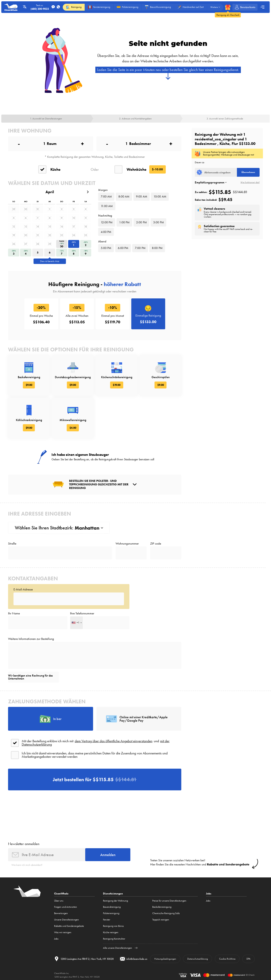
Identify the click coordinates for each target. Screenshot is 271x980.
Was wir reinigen (63, 932)
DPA (248, 959)
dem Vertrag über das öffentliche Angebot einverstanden (114, 741)
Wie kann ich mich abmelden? (27, 865)
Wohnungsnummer (127, 544)
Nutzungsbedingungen (165, 959)
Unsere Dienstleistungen (66, 920)
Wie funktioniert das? (250, 183)
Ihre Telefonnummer (82, 613)
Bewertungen (61, 913)
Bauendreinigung (112, 907)
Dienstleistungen (113, 894)
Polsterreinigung (111, 913)
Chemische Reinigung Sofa (166, 913)
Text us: (40, 7)
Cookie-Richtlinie (227, 959)
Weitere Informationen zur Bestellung (31, 639)
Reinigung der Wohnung (115, 901)
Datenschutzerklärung (198, 959)
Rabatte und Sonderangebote (69, 926)
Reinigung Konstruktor (114, 939)
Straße (12, 544)
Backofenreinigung (162, 907)
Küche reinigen (111, 932)
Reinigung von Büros (113, 926)
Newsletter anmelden (24, 844)
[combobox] (77, 623)
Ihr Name (14, 613)
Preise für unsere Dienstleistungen (169, 901)
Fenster (107, 920)
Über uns (59, 901)
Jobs (56, 939)
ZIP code (156, 544)
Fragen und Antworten (66, 907)
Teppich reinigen (161, 920)
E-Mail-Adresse (23, 589)
